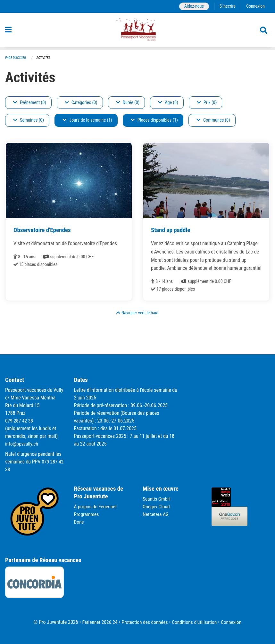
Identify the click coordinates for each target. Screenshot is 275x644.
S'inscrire (227, 6)
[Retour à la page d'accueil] (137, 31)
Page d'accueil (16, 58)
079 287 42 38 (20, 421)
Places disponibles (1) (154, 121)
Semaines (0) (29, 121)
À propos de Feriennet (96, 507)
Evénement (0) (30, 103)
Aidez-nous (192, 6)
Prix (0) (207, 103)
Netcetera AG (156, 514)
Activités (45, 58)
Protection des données (144, 622)
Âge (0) (168, 103)
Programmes (87, 514)
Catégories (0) (81, 103)
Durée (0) (128, 103)
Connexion (255, 6)
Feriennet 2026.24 (98, 622)
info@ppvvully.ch (22, 444)
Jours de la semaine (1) (87, 121)
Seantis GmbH (157, 499)
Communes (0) (213, 121)
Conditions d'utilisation (195, 622)
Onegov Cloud (157, 507)
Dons (79, 522)
